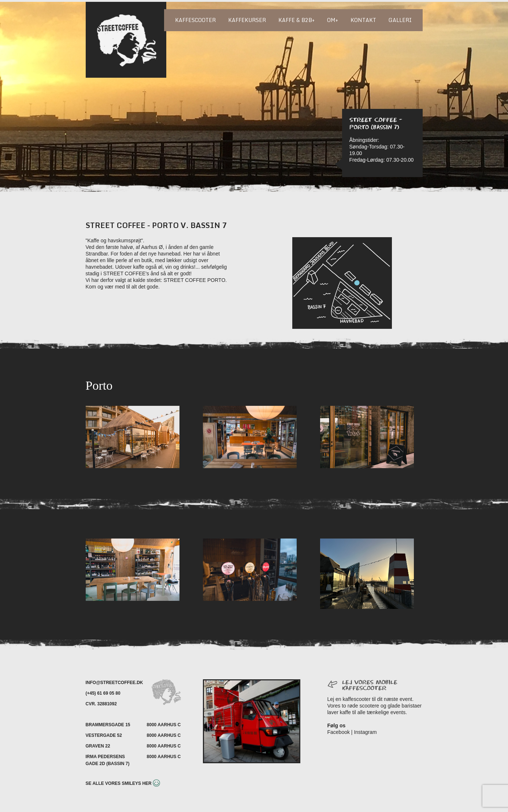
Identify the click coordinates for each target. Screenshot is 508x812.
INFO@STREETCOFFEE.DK (114, 683)
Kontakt (363, 20)
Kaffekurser (247, 20)
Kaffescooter (195, 20)
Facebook (339, 732)
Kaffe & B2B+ (296, 20)
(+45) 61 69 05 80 (103, 693)
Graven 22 (98, 746)
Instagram (365, 732)
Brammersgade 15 (108, 725)
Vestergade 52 (104, 735)
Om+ (333, 20)
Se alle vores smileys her (123, 783)
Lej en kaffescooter (349, 699)
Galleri (400, 20)
